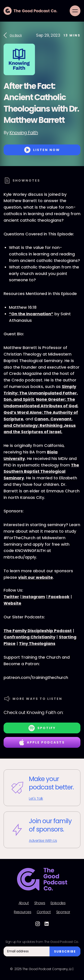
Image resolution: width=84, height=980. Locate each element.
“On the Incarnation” (31, 314)
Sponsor (63, 912)
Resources (23, 912)
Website (12, 603)
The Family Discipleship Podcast (38, 631)
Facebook (58, 597)
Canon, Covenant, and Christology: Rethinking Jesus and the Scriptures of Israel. (40, 425)
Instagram (33, 597)
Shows (40, 903)
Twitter (11, 597)
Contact (44, 912)
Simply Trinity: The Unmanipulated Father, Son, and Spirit (41, 393)
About (24, 903)
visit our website (36, 577)
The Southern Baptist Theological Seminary (41, 472)
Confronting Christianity (29, 637)
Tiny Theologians (37, 643)
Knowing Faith (24, 133)
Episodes (58, 903)
